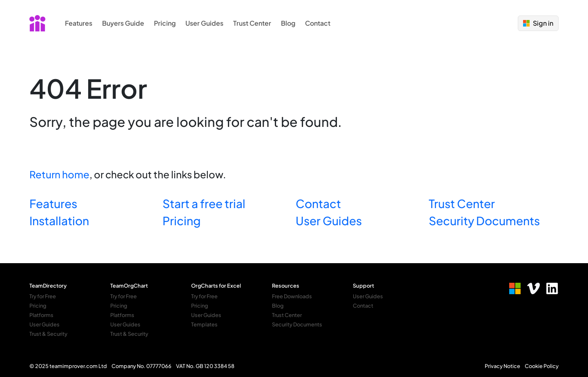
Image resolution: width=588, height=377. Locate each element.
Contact (318, 23)
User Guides (204, 23)
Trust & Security (48, 334)
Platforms (41, 315)
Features (79, 23)
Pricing (165, 23)
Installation (59, 221)
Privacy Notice (502, 366)
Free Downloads (292, 296)
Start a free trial (204, 203)
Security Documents (484, 221)
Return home (59, 174)
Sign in (538, 23)
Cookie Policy (542, 366)
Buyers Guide (123, 23)
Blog (288, 23)
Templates (204, 324)
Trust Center (252, 23)
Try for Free (43, 296)
